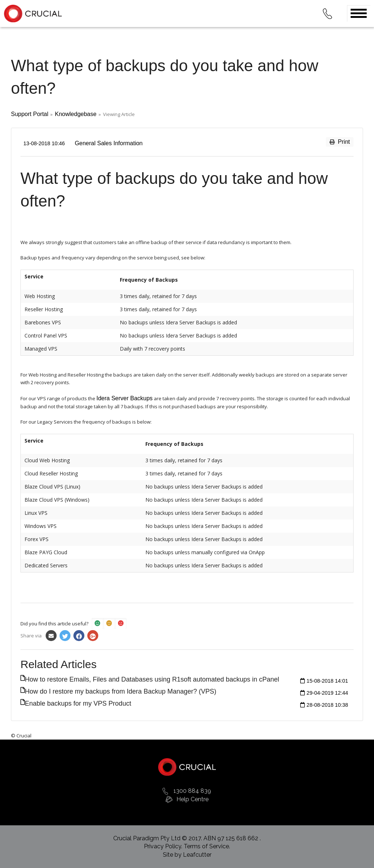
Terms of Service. (207, 846)
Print (340, 142)
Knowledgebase (76, 114)
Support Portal (30, 114)
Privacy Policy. (164, 846)
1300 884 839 (192, 791)
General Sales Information (109, 143)
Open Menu (359, 13)
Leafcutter (197, 855)
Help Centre (192, 799)
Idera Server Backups (125, 398)
